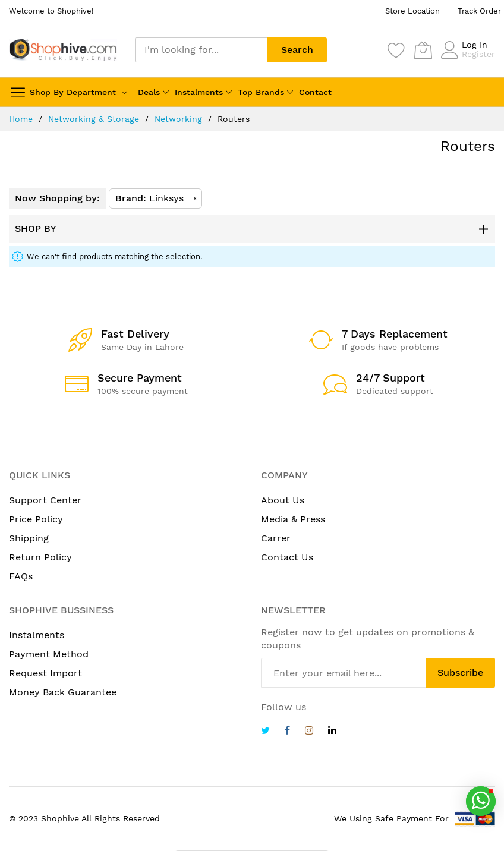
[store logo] (63, 50)
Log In (475, 45)
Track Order (479, 11)
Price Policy (36, 519)
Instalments (199, 92)
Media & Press (293, 519)
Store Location (412, 11)
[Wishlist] (396, 50)
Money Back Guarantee (63, 692)
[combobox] (201, 50)
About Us (283, 500)
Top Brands (261, 92)
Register (478, 54)
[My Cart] (423, 50)
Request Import (45, 673)
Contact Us (287, 557)
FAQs (21, 576)
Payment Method (49, 654)
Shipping (29, 538)
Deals (149, 92)
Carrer (276, 538)
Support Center (45, 500)
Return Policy (40, 557)
